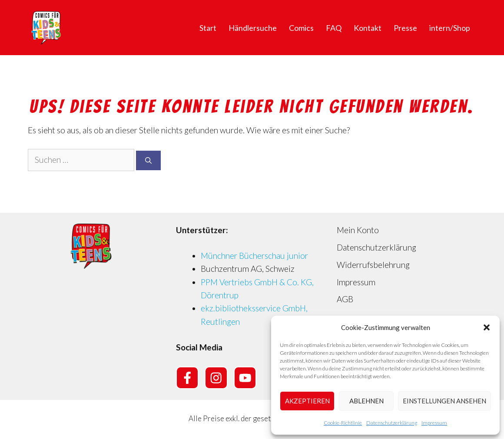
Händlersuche (253, 28)
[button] (487, 327)
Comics (301, 28)
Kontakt (368, 28)
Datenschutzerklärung (392, 423)
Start (208, 28)
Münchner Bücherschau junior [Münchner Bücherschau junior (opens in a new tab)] (254, 256)
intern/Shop (450, 28)
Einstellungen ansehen (444, 401)
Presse (405, 28)
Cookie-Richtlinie (343, 423)
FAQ (334, 28)
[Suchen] (148, 160)
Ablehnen (366, 401)
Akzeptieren (307, 401)
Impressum (434, 423)
